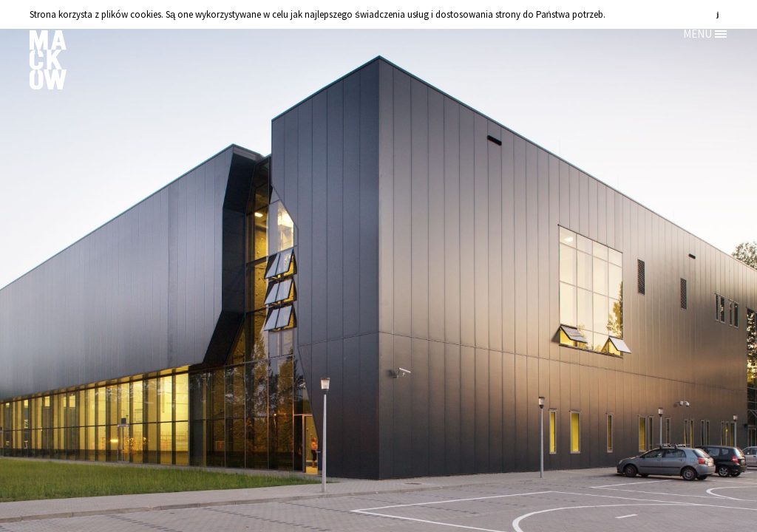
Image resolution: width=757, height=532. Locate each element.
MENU (697, 34)
